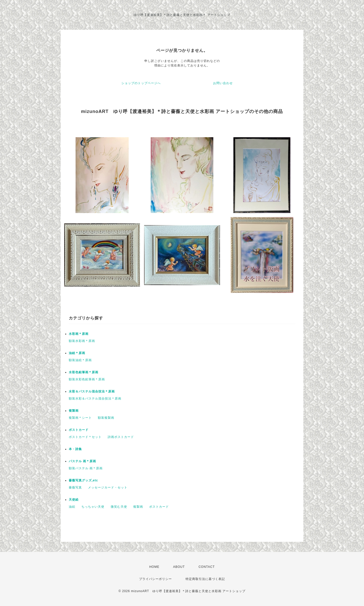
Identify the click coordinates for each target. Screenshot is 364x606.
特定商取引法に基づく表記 (205, 579)
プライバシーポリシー (155, 579)
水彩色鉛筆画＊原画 (84, 372)
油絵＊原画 (77, 353)
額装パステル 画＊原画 (86, 468)
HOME (154, 567)
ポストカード (79, 430)
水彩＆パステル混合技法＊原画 (92, 391)
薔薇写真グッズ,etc (83, 480)
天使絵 (74, 500)
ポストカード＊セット (85, 437)
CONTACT (207, 567)
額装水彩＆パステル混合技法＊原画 (95, 399)
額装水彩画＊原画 (82, 341)
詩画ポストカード (121, 437)
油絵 (72, 507)
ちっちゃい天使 (93, 507)
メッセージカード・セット (108, 487)
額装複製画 (106, 418)
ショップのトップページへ (141, 83)
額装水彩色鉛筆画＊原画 (87, 379)
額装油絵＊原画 (80, 360)
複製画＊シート (80, 418)
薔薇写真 (75, 487)
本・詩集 (75, 449)
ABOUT (179, 567)
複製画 (74, 411)
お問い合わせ (223, 83)
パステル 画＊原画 (82, 461)
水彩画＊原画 (79, 334)
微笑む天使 (119, 507)
